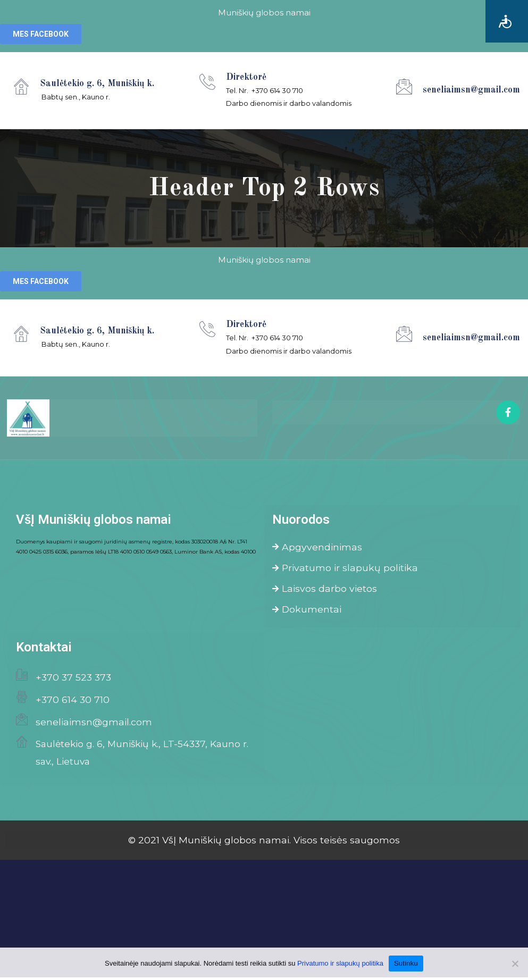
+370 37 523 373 (73, 680)
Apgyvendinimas (317, 547)
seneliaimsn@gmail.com (94, 724)
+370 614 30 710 (73, 702)
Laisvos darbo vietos (325, 590)
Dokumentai (307, 611)
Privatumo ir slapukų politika (345, 569)
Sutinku (406, 963)
